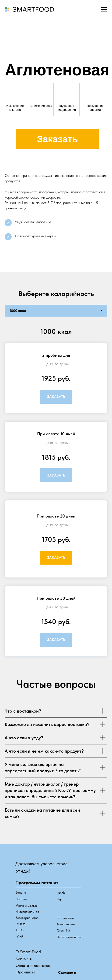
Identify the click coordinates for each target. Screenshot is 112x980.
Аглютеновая (66, 924)
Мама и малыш (26, 906)
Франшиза (25, 972)
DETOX (20, 924)
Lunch (61, 893)
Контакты (24, 958)
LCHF (19, 937)
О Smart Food (28, 952)
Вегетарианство (27, 918)
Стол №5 (63, 930)
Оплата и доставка (33, 965)
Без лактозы (65, 918)
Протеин (21, 899)
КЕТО (19, 930)
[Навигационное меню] (104, 9)
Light (60, 899)
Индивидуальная (27, 912)
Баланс (21, 892)
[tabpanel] (56, 494)
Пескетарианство (69, 937)
